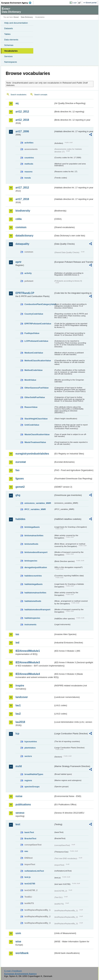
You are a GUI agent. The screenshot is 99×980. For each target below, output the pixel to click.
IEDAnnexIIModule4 (28, 674)
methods (29, 164)
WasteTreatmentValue (35, 442)
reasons (28, 172)
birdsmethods (31, 544)
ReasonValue (31, 407)
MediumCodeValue (34, 353)
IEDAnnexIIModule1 (28, 651)
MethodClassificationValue (38, 361)
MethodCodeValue (34, 370)
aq (17, 103)
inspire (20, 686)
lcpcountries (31, 742)
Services (8, 56)
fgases (20, 479)
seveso (20, 813)
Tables (7, 34)
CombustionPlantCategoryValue (39, 304)
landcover (22, 697)
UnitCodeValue (32, 425)
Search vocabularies (19, 95)
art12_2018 (22, 120)
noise (19, 796)
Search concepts (41, 95)
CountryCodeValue (34, 314)
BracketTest (30, 839)
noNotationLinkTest (34, 871)
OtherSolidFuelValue (35, 397)
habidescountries (33, 576)
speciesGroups (32, 787)
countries (29, 158)
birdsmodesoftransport (36, 552)
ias (17, 634)
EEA (17, 3)
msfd (19, 766)
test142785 (30, 884)
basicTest (29, 832)
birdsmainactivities (34, 535)
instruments (30, 625)
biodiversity (23, 211)
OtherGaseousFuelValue (37, 388)
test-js (28, 877)
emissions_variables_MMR (38, 503)
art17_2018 (22, 199)
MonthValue (30, 380)
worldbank (22, 953)
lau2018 (20, 722)
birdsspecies (31, 561)
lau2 (18, 714)
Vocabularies (11, 51)
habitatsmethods (33, 601)
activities (29, 143)
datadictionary (24, 236)
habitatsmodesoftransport (37, 610)
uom (18, 933)
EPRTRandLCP (25, 293)
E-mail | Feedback (13, 971)
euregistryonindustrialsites (32, 454)
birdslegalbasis (32, 527)
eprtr (18, 262)
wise (18, 942)
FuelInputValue (32, 333)
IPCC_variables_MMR (35, 509)
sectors (28, 756)
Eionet (16, 17)
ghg (18, 495)
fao (17, 470)
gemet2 (20, 487)
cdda (19, 219)
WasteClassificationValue (37, 434)
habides (20, 519)
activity (28, 273)
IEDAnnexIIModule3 (28, 662)
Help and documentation (16, 23)
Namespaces (11, 62)
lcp (17, 734)
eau (26, 851)
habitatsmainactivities (35, 593)
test (18, 824)
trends (28, 178)
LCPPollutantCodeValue (36, 341)
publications (23, 804)
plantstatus (30, 748)
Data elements (11, 40)
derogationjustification (36, 567)
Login (75, 3)
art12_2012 (22, 112)
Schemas (9, 45)
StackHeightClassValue (36, 419)
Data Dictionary (27, 17)
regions (28, 780)
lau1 (18, 705)
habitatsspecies (32, 618)
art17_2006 (22, 131)
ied (17, 643)
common (21, 227)
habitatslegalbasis (34, 584)
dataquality (22, 244)
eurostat (21, 462)
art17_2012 (22, 188)
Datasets (9, 28)
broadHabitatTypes (34, 774)
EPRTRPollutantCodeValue (38, 324)
